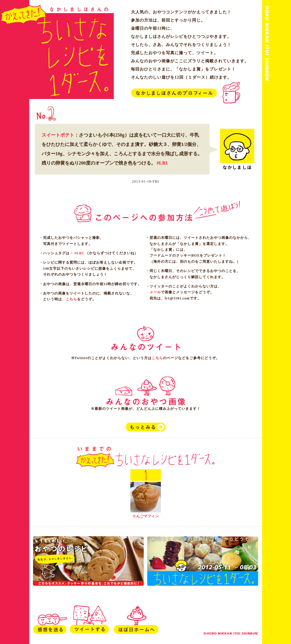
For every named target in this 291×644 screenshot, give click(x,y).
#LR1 (162, 163)
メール (155, 292)
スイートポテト (58, 135)
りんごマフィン (146, 516)
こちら (71, 299)
